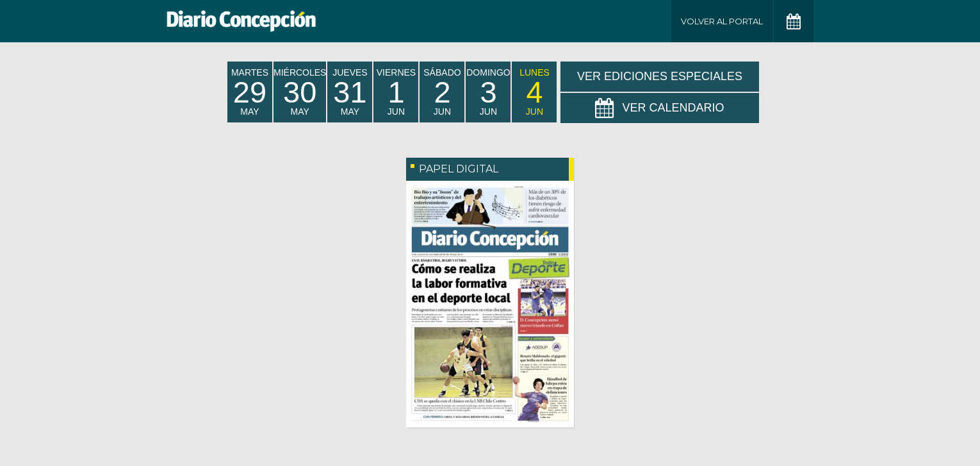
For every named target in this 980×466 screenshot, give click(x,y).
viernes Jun (396, 92)
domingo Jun (488, 92)
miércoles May (300, 92)
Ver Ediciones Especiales (660, 76)
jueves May (350, 92)
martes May (250, 92)
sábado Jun (442, 92)
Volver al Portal (722, 21)
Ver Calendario (659, 108)
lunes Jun (535, 92)
